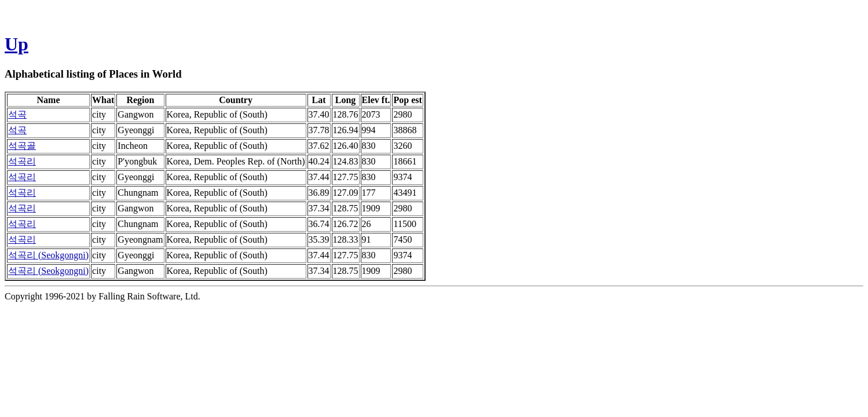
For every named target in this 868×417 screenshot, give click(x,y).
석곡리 (22, 161)
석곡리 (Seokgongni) (48, 255)
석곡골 (22, 146)
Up (17, 44)
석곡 (17, 114)
